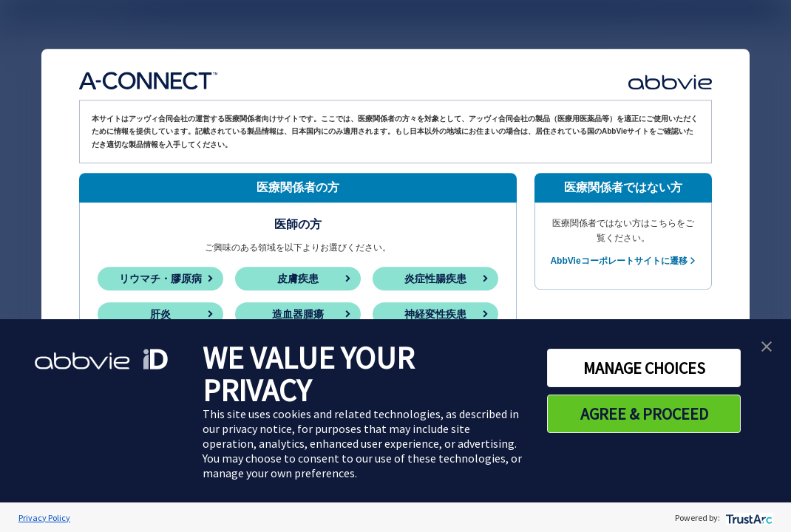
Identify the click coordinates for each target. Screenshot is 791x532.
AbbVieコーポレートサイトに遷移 (618, 261)
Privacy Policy (44, 518)
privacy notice (257, 429)
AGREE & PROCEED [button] (644, 414)
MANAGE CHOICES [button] (644, 368)
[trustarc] (748, 518)
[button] (767, 345)
